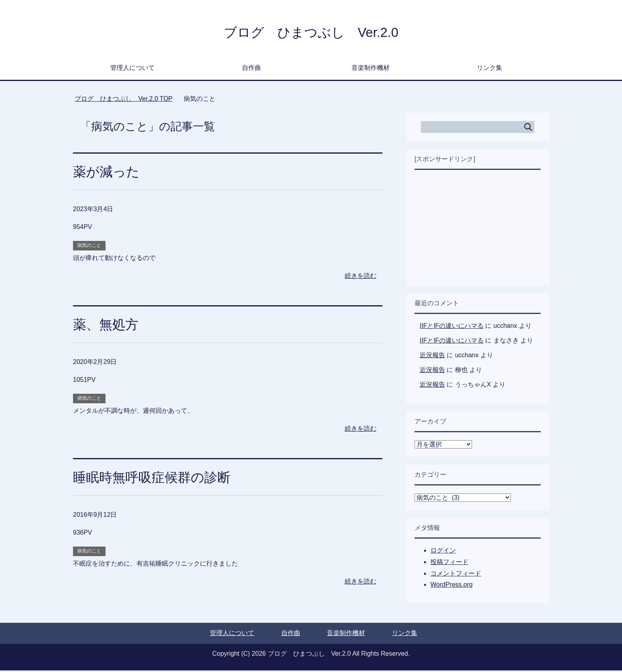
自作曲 (251, 69)
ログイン (443, 552)
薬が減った (107, 173)
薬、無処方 (107, 326)
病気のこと (89, 247)
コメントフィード (456, 575)
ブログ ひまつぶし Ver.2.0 (311, 33)
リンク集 (490, 69)
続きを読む (361, 277)
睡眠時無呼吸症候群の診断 (154, 479)
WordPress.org (451, 586)
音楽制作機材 (371, 69)
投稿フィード (449, 563)
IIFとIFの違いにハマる (452, 327)
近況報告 (432, 357)
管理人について (132, 69)
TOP (124, 100)
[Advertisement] (478, 229)
